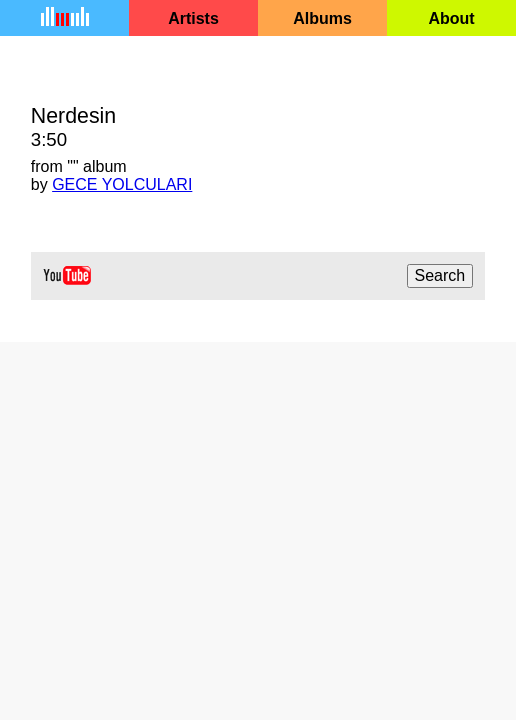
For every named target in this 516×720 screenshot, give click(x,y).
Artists (193, 18)
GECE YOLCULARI (122, 184)
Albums (322, 18)
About (451, 18)
